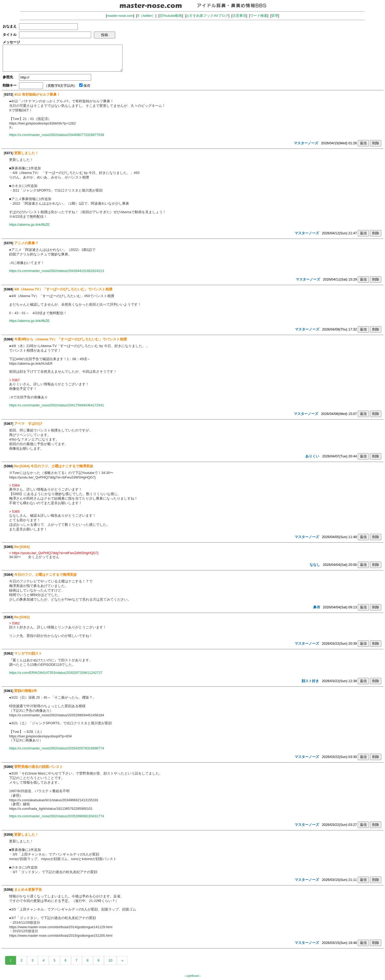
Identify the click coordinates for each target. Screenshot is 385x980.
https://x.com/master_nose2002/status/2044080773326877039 (57, 135)
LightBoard (192, 976)
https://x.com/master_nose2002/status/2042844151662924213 (57, 271)
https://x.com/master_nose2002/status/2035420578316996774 (57, 748)
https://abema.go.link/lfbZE (29, 225)
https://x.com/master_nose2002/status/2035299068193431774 (57, 816)
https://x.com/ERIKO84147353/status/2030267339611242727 (56, 673)
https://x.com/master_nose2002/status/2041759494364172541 (57, 405)
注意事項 (239, 16)
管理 (275, 16)
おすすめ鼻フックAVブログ (207, 16)
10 (110, 960)
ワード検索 (259, 16)
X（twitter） (146, 16)
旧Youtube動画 (171, 16)
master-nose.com (120, 16)
